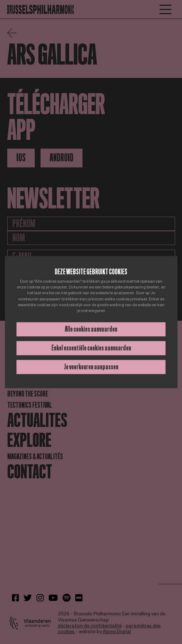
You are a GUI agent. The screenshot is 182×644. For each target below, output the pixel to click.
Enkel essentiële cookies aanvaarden (91, 348)
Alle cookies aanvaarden (91, 329)
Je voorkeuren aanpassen (91, 367)
